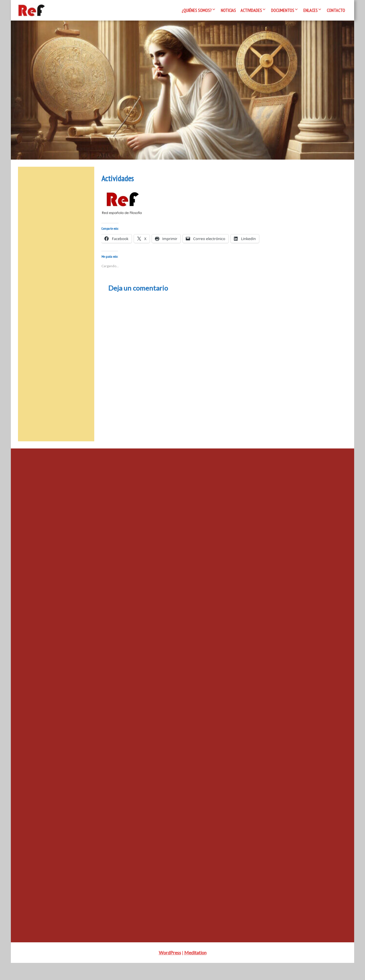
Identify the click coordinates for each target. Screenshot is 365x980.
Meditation (195, 970)
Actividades (251, 10)
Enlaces (310, 10)
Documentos (283, 10)
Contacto (336, 10)
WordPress (170, 970)
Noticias (228, 10)
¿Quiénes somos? (197, 10)
